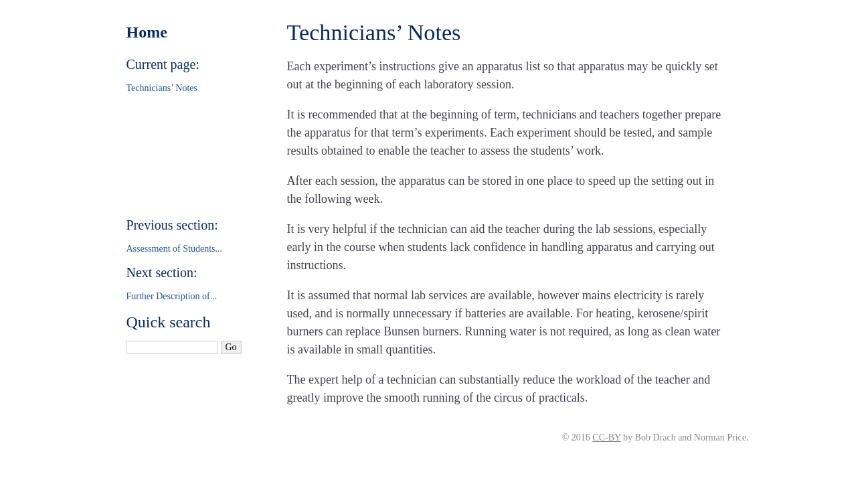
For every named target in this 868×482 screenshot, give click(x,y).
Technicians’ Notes (162, 88)
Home (147, 32)
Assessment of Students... (175, 249)
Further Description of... (172, 296)
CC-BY (606, 437)
